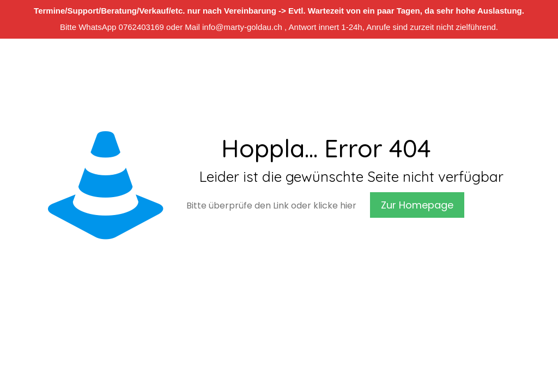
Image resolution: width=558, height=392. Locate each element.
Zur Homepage (417, 205)
